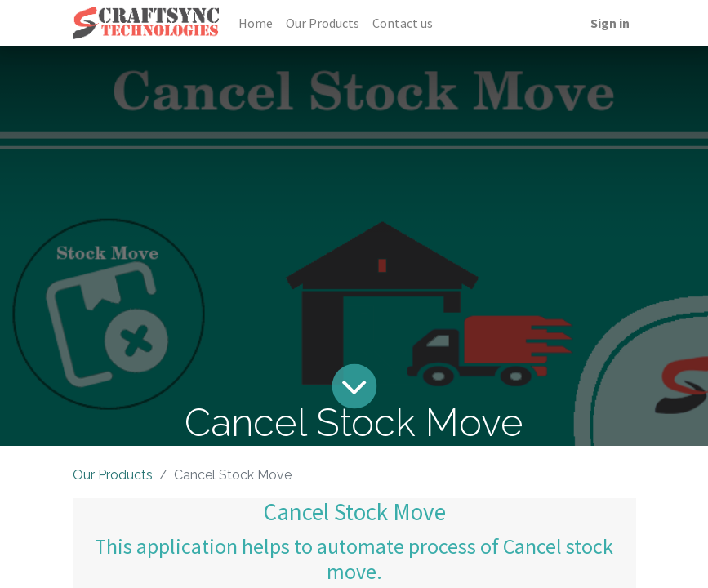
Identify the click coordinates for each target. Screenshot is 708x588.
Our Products (113, 475)
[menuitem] (256, 23)
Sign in (610, 23)
